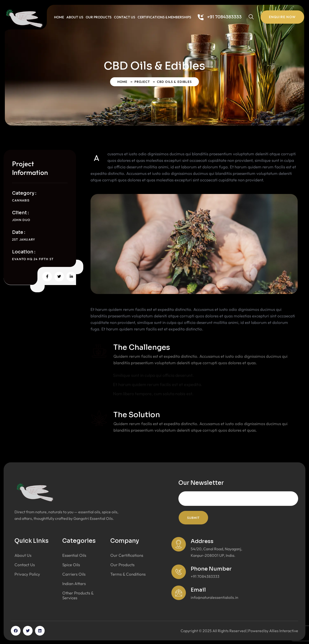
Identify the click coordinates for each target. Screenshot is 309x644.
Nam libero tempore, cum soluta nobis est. (153, 394)
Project (142, 82)
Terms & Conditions (128, 574)
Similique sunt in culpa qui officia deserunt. (153, 375)
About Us (75, 17)
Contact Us (125, 17)
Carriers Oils (74, 574)
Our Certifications (127, 555)
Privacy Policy (27, 574)
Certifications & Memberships (164, 17)
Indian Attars (74, 583)
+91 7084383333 (224, 17)
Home (59, 17)
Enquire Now (282, 17)
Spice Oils (71, 565)
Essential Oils (74, 555)
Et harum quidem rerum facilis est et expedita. (158, 384)
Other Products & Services (78, 595)
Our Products (99, 17)
